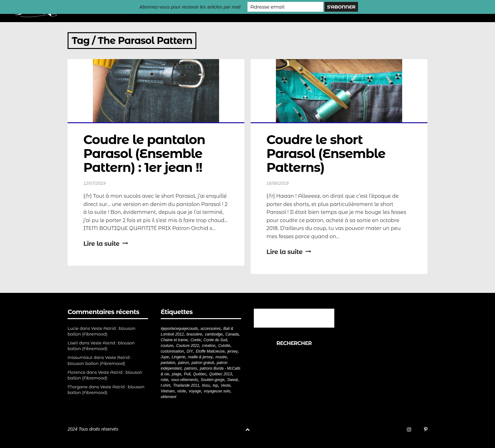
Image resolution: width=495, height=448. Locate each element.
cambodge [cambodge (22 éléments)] (214, 334)
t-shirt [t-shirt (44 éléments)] (165, 385)
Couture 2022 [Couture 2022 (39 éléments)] (188, 346)
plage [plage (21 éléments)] (177, 374)
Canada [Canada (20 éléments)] (232, 334)
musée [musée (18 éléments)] (221, 357)
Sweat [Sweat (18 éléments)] (233, 380)
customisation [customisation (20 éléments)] (172, 351)
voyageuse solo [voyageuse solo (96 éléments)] (217, 391)
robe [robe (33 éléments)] (164, 380)
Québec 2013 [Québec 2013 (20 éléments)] (221, 374)
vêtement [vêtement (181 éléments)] (168, 397)
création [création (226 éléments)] (209, 346)
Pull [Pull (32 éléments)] (187, 374)
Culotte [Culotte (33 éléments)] (224, 346)
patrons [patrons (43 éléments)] (191, 368)
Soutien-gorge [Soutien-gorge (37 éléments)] (213, 380)
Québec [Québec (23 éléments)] (200, 374)
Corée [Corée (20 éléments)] (196, 340)
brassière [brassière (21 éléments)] (194, 334)
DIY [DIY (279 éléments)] (190, 351)
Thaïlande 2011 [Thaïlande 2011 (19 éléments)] (186, 385)
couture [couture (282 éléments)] (167, 346)
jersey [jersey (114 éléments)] (232, 351)
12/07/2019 (94, 183)
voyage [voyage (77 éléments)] (195, 391)
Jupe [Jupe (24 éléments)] (165, 357)
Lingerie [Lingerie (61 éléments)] (179, 357)
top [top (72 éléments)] (215, 385)
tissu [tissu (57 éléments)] (206, 385)
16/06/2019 (277, 183)
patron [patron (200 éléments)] (183, 363)
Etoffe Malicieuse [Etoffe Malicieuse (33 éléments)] (210, 351)
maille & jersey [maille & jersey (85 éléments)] (200, 357)
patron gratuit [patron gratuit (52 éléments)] (203, 363)
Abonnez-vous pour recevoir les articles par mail (190, 7)
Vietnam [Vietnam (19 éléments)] (168, 391)
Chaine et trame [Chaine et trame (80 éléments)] (174, 340)
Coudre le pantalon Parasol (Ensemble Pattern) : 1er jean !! (146, 153)
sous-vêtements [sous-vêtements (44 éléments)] (185, 380)
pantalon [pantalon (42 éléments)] (168, 363)
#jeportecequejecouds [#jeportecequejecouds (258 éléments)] (179, 329)
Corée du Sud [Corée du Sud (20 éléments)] (215, 340)
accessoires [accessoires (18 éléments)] (210, 329)
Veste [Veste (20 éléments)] (225, 385)
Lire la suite (106, 244)
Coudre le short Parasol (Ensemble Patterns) (328, 153)
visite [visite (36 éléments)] (182, 391)
